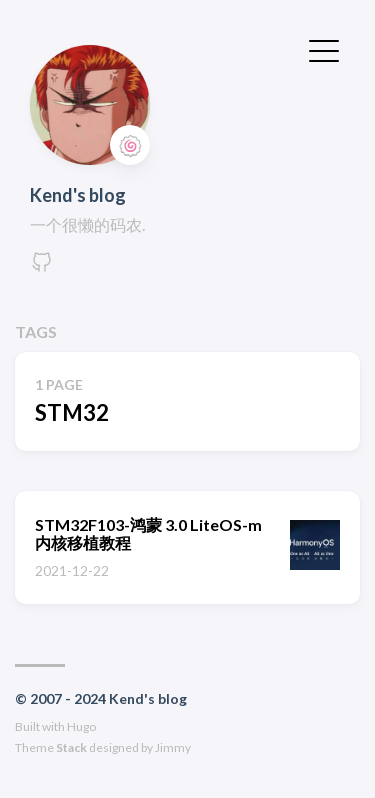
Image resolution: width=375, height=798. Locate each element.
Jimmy (173, 747)
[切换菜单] (324, 49)
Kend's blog (78, 195)
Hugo (81, 726)
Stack (71, 747)
